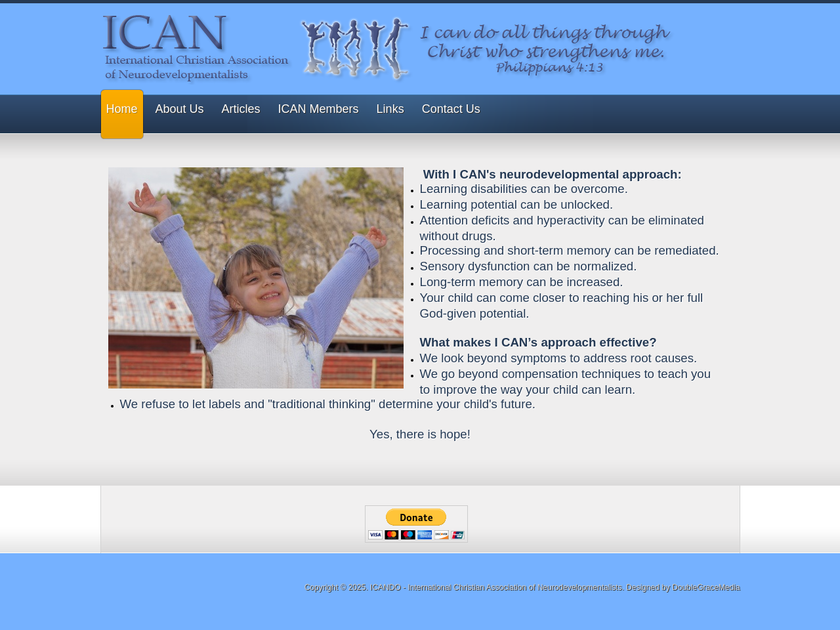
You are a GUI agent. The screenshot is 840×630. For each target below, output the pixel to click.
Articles (241, 109)
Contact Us (451, 109)
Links (390, 109)
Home (122, 109)
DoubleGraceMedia (706, 587)
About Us (180, 109)
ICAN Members (319, 109)
